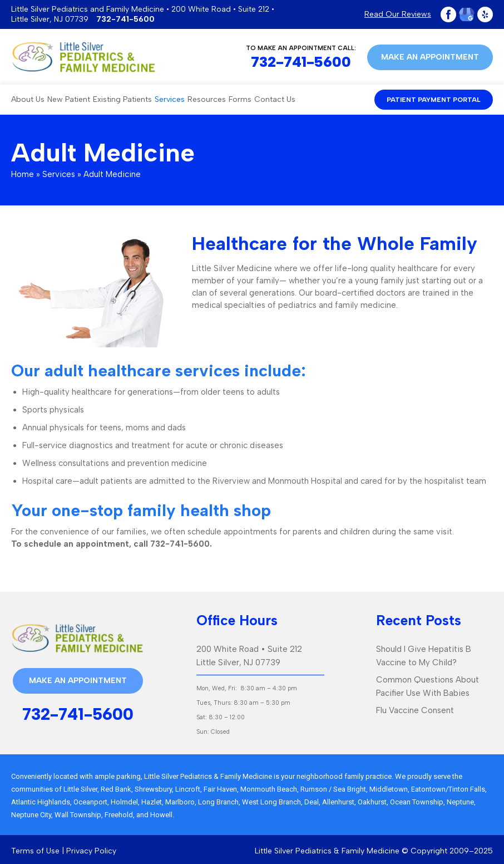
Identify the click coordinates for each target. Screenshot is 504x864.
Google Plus (467, 14)
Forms (240, 99)
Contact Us (275, 99)
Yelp (485, 14)
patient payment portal (434, 100)
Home (23, 174)
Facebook (448, 14)
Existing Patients (122, 99)
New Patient (69, 99)
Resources (207, 99)
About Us (28, 99)
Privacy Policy (91, 851)
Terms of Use (35, 851)
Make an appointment (430, 57)
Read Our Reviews (398, 14)
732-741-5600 (125, 19)
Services (170, 99)
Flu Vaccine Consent (415, 710)
